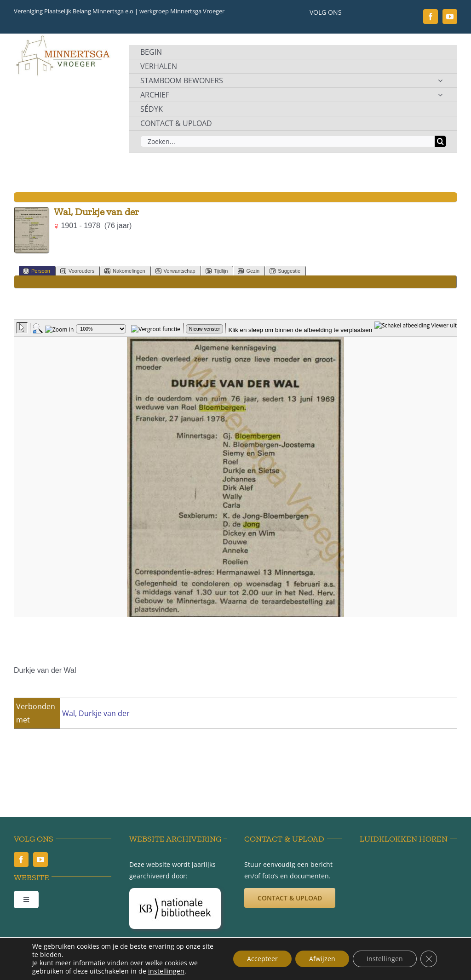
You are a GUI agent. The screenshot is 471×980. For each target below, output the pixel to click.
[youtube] (450, 17)
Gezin (249, 271)
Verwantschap (175, 271)
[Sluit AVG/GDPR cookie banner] (429, 959)
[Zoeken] (440, 141)
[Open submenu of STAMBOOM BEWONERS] (440, 80)
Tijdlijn (217, 271)
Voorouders (77, 271)
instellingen (166, 971)
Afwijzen (322, 959)
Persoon (37, 271)
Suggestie (285, 271)
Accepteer (262, 959)
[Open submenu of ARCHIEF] (440, 95)
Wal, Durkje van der (96, 713)
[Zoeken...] (287, 141)
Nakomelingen (125, 271)
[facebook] (431, 17)
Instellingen (385, 959)
